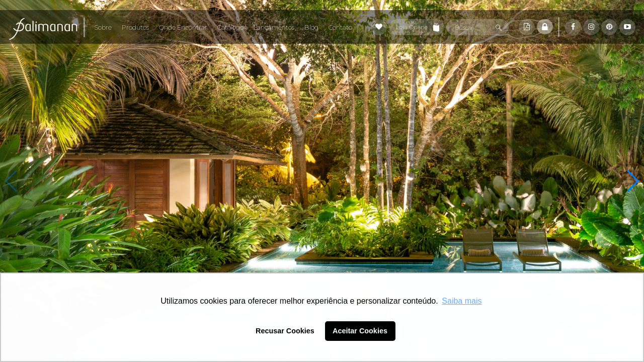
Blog (311, 27)
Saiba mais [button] (462, 301)
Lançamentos (274, 27)
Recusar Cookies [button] (285, 331)
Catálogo (230, 27)
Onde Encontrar (183, 27)
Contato (340, 27)
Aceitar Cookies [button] (360, 331)
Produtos (135, 27)
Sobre (103, 27)
